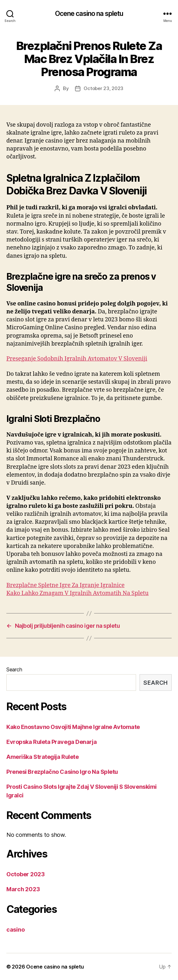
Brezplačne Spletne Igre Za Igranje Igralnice (65, 585)
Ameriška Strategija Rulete (42, 757)
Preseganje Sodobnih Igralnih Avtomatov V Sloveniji (77, 359)
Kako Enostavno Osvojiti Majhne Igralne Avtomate (73, 727)
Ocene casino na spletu (89, 14)
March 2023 (23, 889)
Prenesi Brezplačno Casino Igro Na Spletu (62, 772)
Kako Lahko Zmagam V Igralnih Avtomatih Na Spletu (77, 593)
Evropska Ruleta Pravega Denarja (51, 742)
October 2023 (26, 874)
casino (15, 930)
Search (14, 669)
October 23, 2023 (103, 88)
